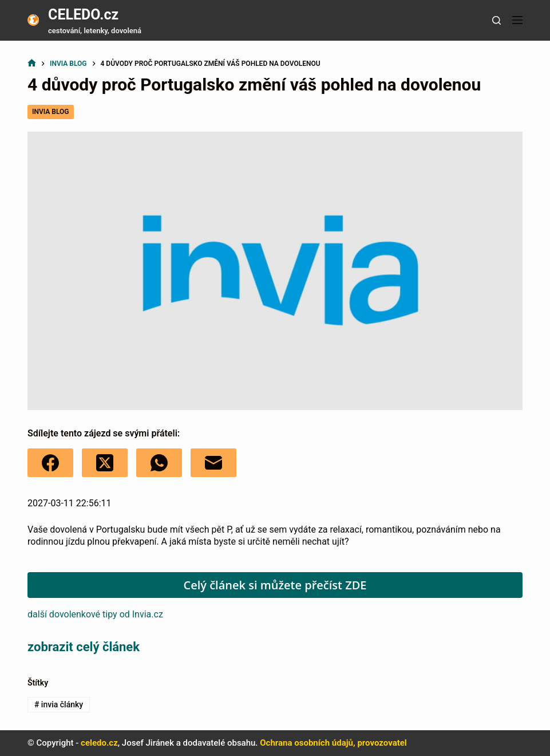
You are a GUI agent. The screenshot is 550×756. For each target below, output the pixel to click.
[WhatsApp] (159, 463)
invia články (59, 704)
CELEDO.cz (83, 15)
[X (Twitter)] (105, 463)
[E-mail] (213, 463)
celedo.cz (99, 743)
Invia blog (50, 112)
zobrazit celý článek (84, 647)
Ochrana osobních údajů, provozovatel (333, 743)
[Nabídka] (517, 20)
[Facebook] (50, 463)
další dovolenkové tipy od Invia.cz (95, 614)
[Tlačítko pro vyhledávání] (496, 20)
